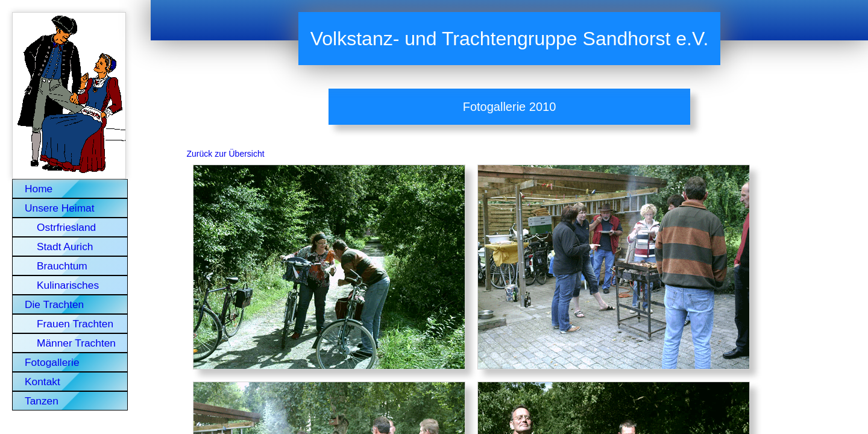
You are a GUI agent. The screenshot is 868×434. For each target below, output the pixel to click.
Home (39, 189)
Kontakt (42, 382)
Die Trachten (54, 304)
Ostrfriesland (66, 227)
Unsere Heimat (60, 208)
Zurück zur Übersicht (226, 154)
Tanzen (42, 401)
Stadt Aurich (65, 247)
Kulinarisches (68, 285)
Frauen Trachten (75, 324)
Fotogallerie (52, 362)
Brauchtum (62, 266)
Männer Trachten (76, 343)
